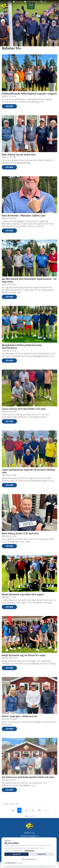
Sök (43, 2)
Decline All (42, 854)
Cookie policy (29, 851)
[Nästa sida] (46, 810)
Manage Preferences (29, 859)
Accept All (16, 854)
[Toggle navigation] (56, 8)
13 (39, 810)
